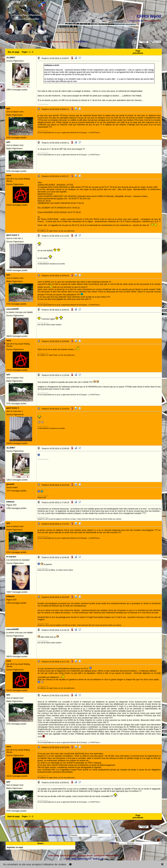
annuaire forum (85, 856)
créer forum (54, 856)
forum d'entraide (68, 856)
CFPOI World (15, 42)
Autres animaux (31, 42)
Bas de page (14, 52)
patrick (158, 21)
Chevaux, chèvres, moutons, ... (57, 42)
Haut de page (13, 816)
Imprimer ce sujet (15, 847)
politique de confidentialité (106, 856)
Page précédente (138, 52)
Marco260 (149, 21)
